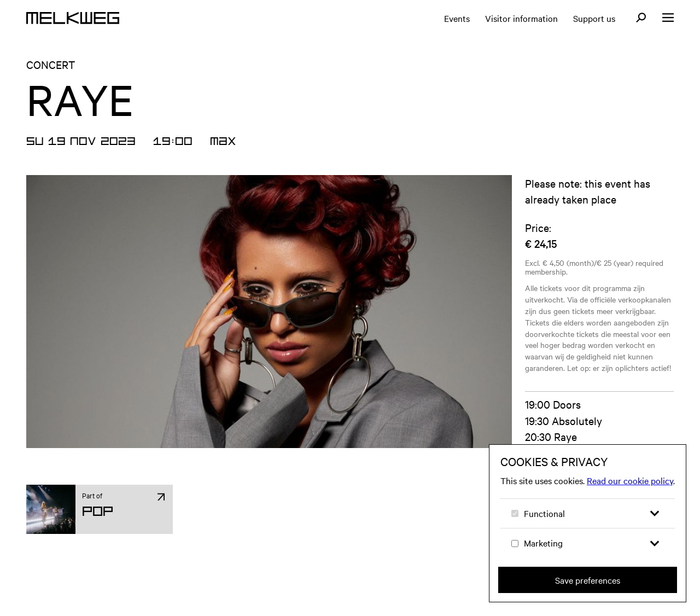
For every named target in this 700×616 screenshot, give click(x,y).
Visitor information (521, 18)
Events (457, 18)
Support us (594, 18)
